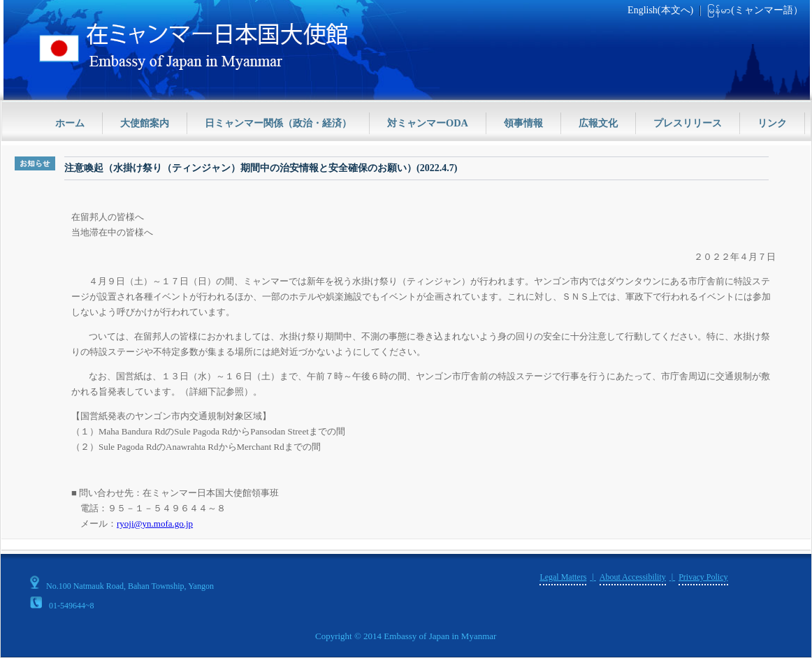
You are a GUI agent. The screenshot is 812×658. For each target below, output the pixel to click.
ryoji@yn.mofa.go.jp (155, 524)
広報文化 (598, 123)
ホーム (70, 123)
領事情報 (523, 123)
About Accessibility (633, 577)
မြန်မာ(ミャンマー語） (755, 10)
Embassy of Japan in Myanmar (440, 636)
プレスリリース (688, 123)
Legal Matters (563, 577)
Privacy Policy (703, 577)
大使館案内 (145, 123)
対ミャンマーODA (428, 123)
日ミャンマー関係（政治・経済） (278, 123)
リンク (772, 123)
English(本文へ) (660, 10)
